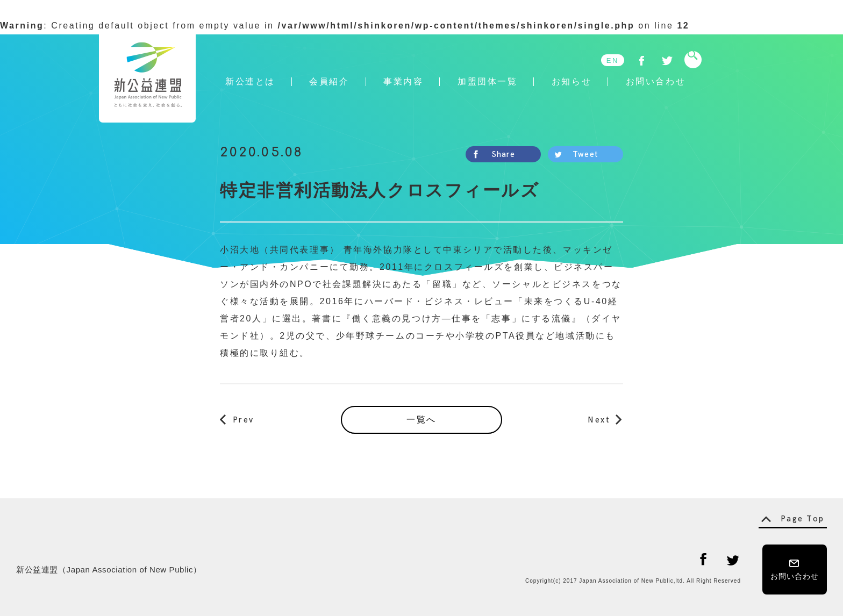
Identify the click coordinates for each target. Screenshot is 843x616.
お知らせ (571, 81)
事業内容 (403, 81)
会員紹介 (329, 81)
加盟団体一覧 (487, 81)
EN (613, 60)
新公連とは (250, 81)
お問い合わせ (656, 81)
